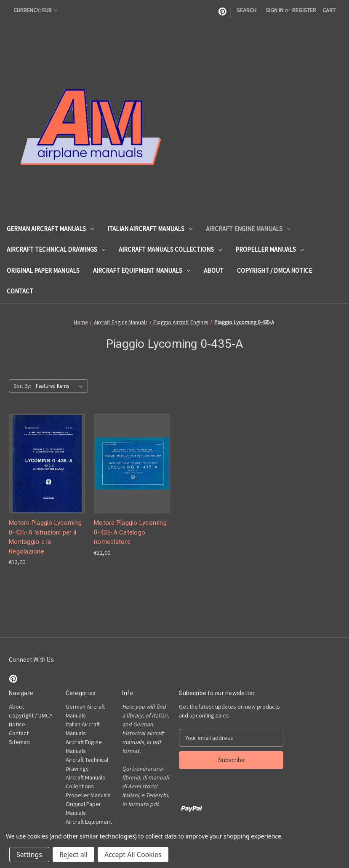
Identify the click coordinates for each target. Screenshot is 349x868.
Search (246, 10)
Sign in (274, 10)
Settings (29, 855)
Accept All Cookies (133, 855)
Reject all (73, 855)
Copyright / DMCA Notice (274, 270)
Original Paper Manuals (43, 270)
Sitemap (19, 742)
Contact (20, 291)
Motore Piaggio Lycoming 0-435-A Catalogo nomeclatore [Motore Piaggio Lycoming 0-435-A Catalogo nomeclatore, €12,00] (130, 532)
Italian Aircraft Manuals (150, 229)
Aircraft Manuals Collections (170, 249)
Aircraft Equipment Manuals (142, 270)
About (214, 270)
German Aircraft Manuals (50, 229)
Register (304, 10)
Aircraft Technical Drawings (56, 249)
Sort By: (23, 386)
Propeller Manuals (270, 249)
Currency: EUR (36, 10)
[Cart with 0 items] (329, 10)
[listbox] (61, 386)
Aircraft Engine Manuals (248, 229)
